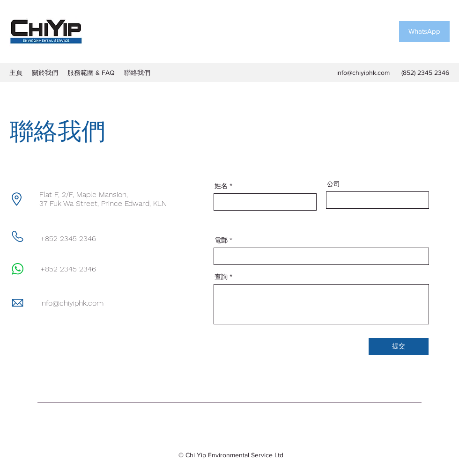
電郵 (221, 240)
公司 (333, 184)
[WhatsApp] (424, 32)
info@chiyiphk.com (363, 73)
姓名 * (223, 186)
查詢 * (223, 277)
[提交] (399, 346)
